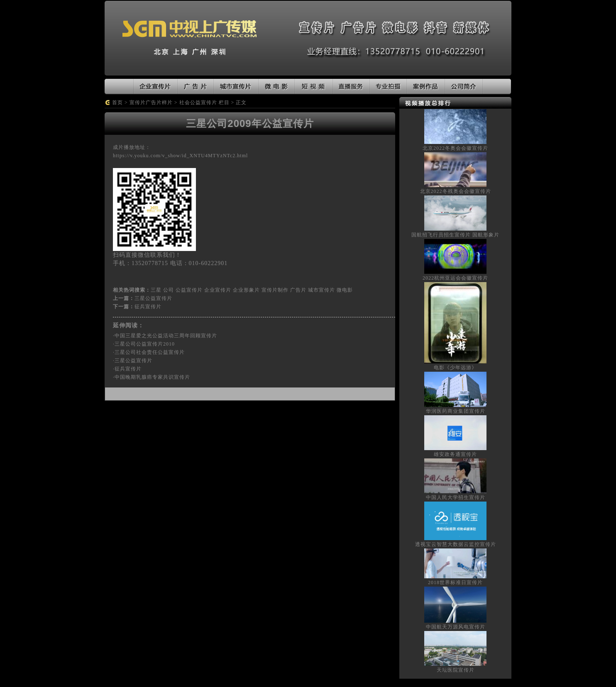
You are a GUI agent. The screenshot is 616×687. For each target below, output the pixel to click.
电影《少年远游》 (455, 368)
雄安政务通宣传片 (455, 454)
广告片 (298, 290)
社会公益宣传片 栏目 (204, 102)
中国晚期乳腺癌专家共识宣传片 (152, 377)
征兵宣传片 (148, 307)
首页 (117, 102)
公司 (169, 290)
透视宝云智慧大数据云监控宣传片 (456, 544)
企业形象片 (246, 290)
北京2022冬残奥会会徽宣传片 (456, 191)
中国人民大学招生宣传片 (456, 497)
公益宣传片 (189, 290)
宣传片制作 (275, 290)
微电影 (345, 290)
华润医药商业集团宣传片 (456, 411)
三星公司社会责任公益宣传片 (150, 352)
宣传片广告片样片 (151, 102)
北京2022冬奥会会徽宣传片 (455, 148)
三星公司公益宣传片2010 (145, 344)
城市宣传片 (321, 290)
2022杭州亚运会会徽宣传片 (455, 278)
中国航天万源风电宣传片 (456, 627)
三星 (156, 290)
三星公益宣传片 (153, 298)
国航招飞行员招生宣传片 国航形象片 (455, 235)
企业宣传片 (218, 290)
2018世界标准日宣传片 (455, 582)
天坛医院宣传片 (456, 670)
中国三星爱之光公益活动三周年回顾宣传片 (166, 336)
